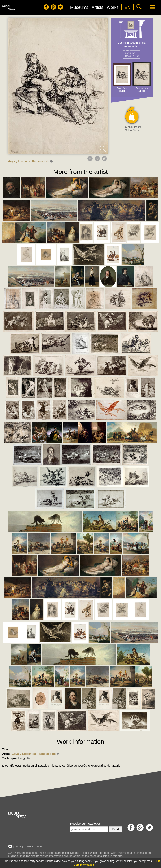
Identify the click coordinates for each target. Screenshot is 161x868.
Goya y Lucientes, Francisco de (31, 161)
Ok (158, 861)
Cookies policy (33, 847)
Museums (79, 7)
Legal (18, 847)
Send (116, 829)
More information (84, 865)
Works (113, 7)
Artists (97, 7)
